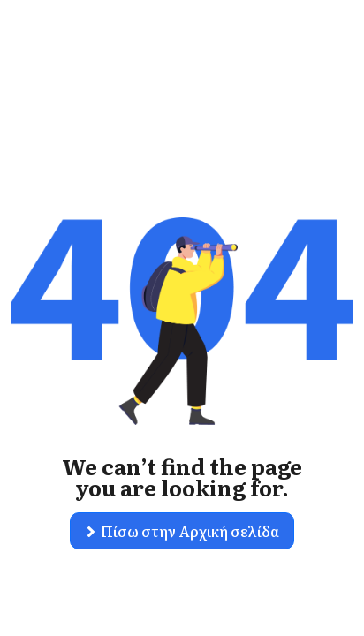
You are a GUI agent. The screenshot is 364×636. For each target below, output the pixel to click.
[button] (182, 531)
